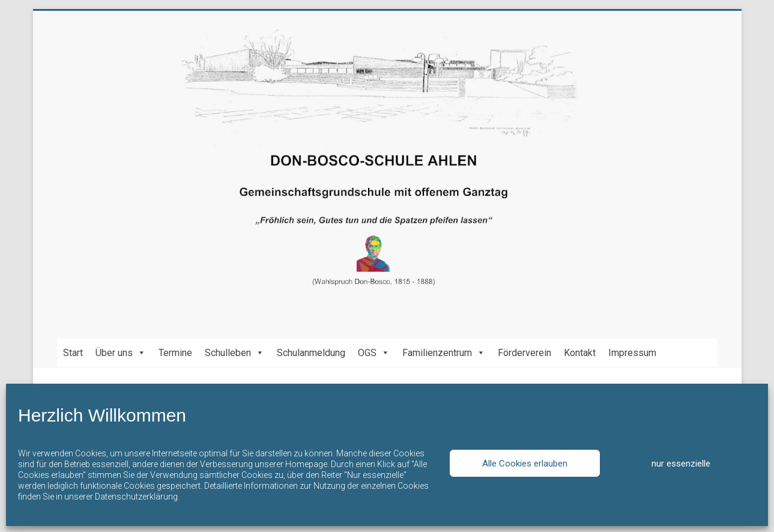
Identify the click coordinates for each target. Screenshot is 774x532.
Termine (175, 353)
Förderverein (525, 353)
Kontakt (580, 353)
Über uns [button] (121, 353)
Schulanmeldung (311, 353)
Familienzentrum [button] (444, 353)
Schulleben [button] (234, 353)
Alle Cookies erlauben (525, 464)
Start (73, 353)
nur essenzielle (681, 464)
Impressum (632, 353)
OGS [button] (374, 353)
